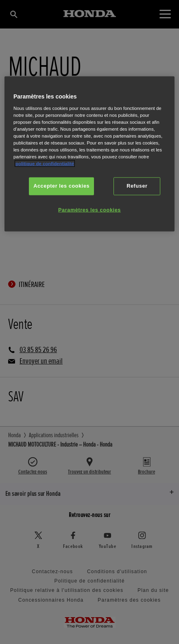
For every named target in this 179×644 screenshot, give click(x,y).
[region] (89, 154)
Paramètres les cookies (89, 210)
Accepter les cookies (61, 186)
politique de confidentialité (45, 164)
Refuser (137, 186)
